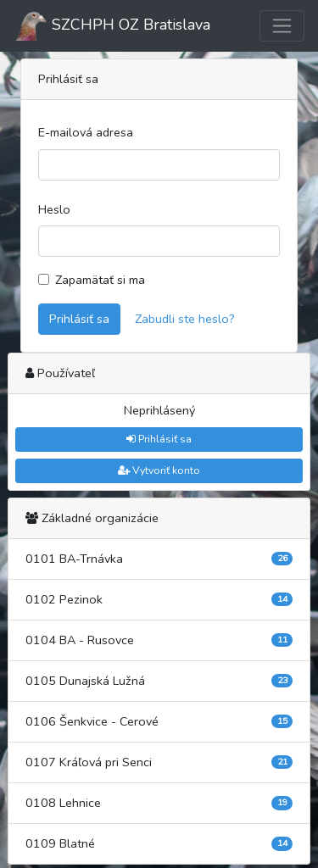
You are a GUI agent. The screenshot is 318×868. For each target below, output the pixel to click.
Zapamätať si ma (100, 280)
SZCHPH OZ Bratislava (112, 26)
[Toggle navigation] (282, 26)
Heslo (54, 209)
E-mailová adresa (86, 132)
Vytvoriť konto (159, 470)
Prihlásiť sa (79, 319)
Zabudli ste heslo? (185, 319)
